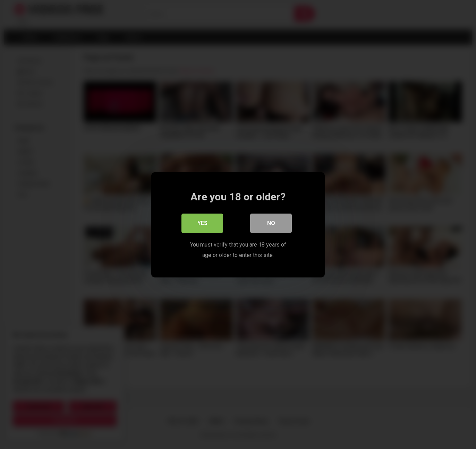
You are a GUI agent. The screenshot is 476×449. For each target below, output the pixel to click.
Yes (202, 223)
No (271, 223)
